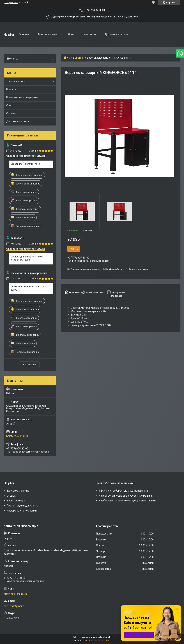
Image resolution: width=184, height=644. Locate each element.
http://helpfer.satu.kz (16, 594)
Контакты (90, 34)
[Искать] (51, 59)
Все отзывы (30, 365)
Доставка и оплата (117, 34)
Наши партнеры (16, 501)
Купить (74, 249)
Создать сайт (11, 3)
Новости (11, 89)
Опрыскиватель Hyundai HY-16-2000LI (28, 288)
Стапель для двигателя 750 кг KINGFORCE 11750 (27, 258)
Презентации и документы (22, 97)
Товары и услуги (48, 34)
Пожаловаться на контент (96, 641)
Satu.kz (108, 637)
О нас (71, 34)
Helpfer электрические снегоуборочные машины (128, 501)
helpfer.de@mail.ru (17, 436)
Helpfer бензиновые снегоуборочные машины (126, 496)
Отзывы (11, 113)
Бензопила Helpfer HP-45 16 (26, 164)
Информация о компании (22, 511)
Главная (24, 34)
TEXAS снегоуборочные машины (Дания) (123, 491)
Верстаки (79, 58)
